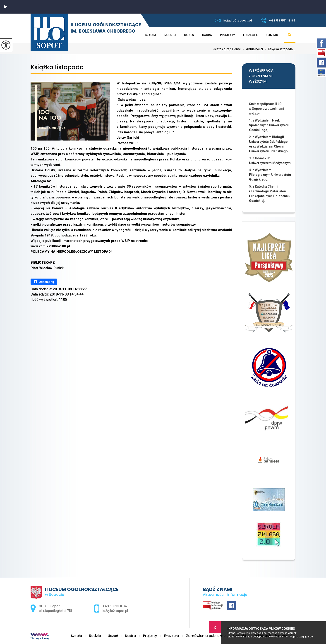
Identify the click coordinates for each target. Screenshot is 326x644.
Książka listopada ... (279, 49)
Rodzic (170, 35)
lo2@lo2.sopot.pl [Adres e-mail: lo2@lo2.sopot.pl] (115, 611)
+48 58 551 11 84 (278, 20)
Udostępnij (44, 282)
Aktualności (252, 49)
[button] (6, 7)
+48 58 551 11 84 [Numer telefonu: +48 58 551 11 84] (115, 606)
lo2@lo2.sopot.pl (234, 20)
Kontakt (273, 35)
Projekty (228, 35)
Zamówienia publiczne (206, 636)
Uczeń (189, 35)
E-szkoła (250, 35)
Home (237, 49)
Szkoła (151, 35)
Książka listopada (57, 67)
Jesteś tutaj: (223, 49)
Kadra (207, 35)
